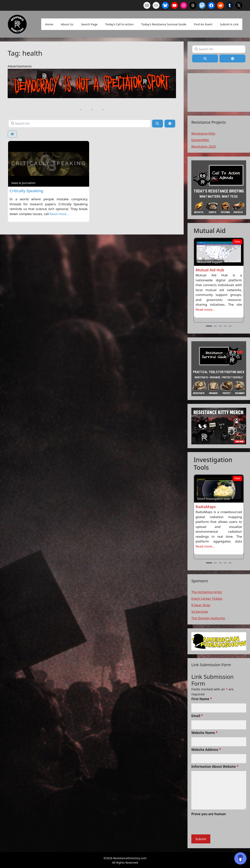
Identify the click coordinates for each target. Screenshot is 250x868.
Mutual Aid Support (210, 262)
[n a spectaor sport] (92, 97)
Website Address (206, 750)
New (237, 241)
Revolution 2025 (204, 146)
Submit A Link (229, 24)
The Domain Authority (208, 618)
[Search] (157, 123)
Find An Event (203, 24)
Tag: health (25, 53)
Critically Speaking (26, 191)
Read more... (205, 309)
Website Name (204, 733)
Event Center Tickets (207, 598)
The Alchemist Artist (207, 592)
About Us (67, 24)
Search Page (89, 24)
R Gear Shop (201, 605)
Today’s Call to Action (119, 24)
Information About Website (215, 767)
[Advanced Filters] (170, 123)
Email (197, 716)
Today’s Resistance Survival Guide (164, 24)
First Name (202, 699)
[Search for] (79, 123)
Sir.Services (200, 612)
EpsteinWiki (200, 140)
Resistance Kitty (203, 133)
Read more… (59, 214)
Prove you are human (209, 814)
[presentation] (220, 826)
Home (49, 24)
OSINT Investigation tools (214, 499)
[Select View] (12, 134)
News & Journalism (23, 183)
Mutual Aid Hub (210, 270)
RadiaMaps (206, 507)
